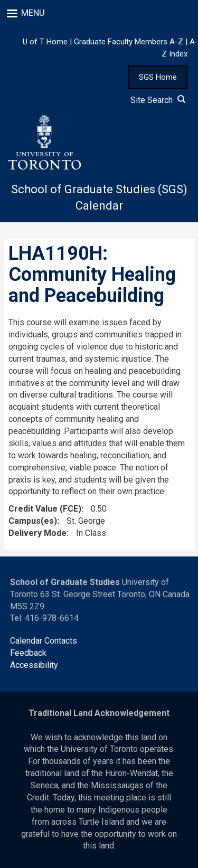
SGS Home (158, 77)
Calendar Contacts (44, 641)
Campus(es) (33, 521)
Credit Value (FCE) (45, 509)
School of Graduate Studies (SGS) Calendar (99, 197)
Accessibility (34, 665)
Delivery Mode (37, 533)
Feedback (28, 653)
